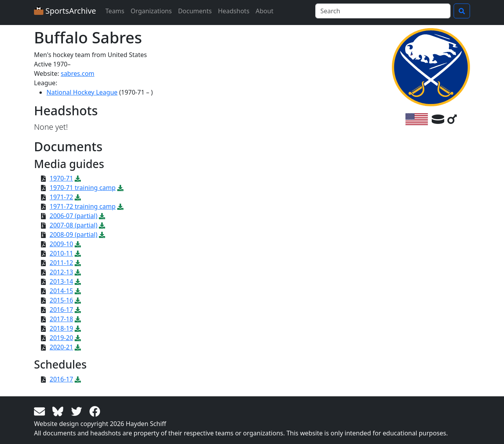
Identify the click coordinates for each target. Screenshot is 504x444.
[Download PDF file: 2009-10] (78, 244)
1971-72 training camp (83, 206)
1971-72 (61, 197)
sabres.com (77, 73)
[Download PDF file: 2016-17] (78, 310)
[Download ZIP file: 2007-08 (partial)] (102, 225)
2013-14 (61, 281)
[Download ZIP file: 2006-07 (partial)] (102, 216)
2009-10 (61, 244)
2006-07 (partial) (73, 216)
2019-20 (61, 338)
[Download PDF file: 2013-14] (78, 281)
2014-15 (61, 291)
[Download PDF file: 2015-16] (78, 300)
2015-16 (61, 300)
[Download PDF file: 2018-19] (78, 328)
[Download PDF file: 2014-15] (78, 291)
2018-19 (61, 328)
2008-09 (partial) (73, 235)
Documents (195, 11)
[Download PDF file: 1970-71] (78, 178)
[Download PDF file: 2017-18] (78, 319)
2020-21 (61, 347)
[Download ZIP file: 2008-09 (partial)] (102, 235)
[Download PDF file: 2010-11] (78, 253)
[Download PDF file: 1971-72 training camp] (120, 206)
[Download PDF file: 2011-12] (78, 263)
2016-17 (61, 310)
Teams (115, 11)
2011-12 (61, 263)
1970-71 (61, 178)
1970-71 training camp (83, 188)
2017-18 (61, 319)
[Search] (383, 11)
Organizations (151, 11)
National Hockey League (82, 92)
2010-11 (61, 253)
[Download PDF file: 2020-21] (78, 347)
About (264, 11)
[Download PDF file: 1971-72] (78, 197)
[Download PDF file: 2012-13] (78, 272)
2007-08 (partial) (73, 225)
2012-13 (61, 272)
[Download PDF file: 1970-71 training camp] (120, 188)
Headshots (234, 11)
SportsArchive (65, 11)
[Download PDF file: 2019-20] (78, 338)
